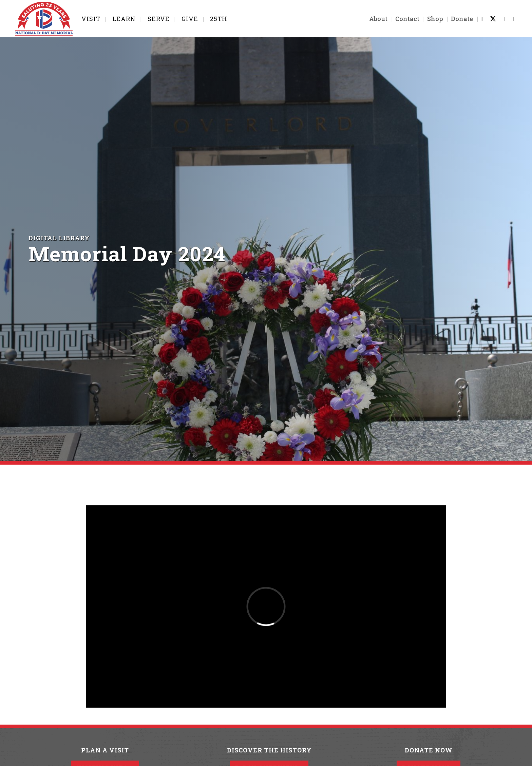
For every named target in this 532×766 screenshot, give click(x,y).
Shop (435, 19)
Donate (462, 19)
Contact (407, 19)
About (378, 19)
